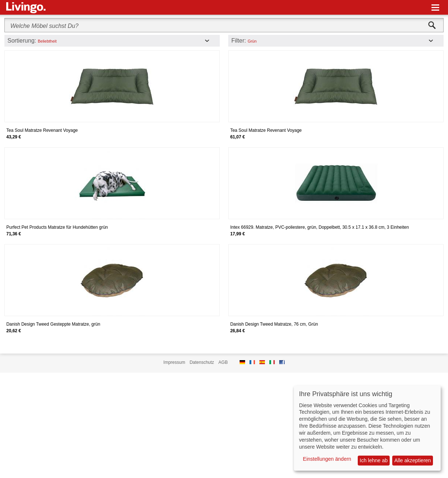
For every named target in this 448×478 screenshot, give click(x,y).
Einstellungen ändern (327, 459)
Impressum (174, 362)
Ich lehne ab (374, 460)
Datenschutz (202, 362)
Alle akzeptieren (413, 460)
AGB (223, 362)
